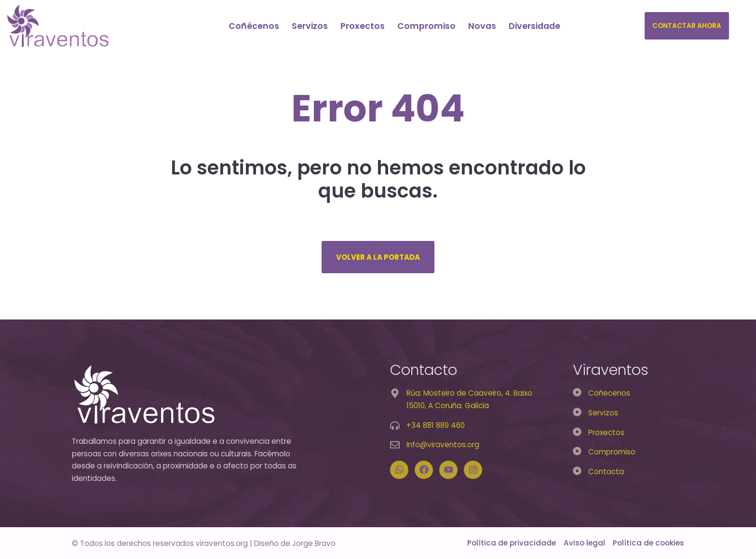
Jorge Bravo (314, 543)
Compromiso (426, 26)
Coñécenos (254, 26)
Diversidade (534, 26)
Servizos (310, 26)
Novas (482, 26)
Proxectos (363, 26)
